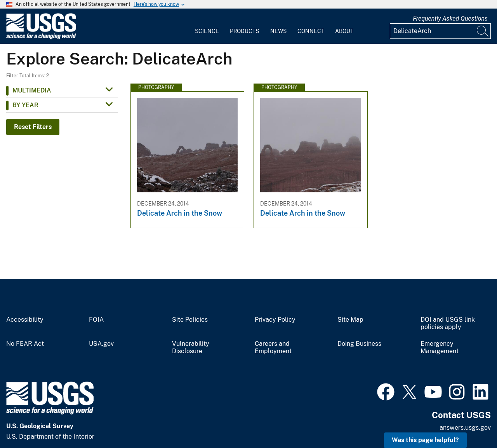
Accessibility (25, 320)
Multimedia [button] (32, 90)
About (344, 31)
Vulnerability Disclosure (191, 348)
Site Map (350, 320)
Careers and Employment (273, 348)
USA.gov (101, 344)
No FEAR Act (25, 344)
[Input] (440, 31)
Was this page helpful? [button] (425, 440)
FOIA (96, 320)
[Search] (483, 31)
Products (244, 31)
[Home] (41, 37)
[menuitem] (207, 26)
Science (207, 31)
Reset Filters (33, 127)
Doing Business (359, 344)
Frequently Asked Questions (450, 18)
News (278, 31)
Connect (311, 31)
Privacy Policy (275, 320)
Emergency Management (440, 348)
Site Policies (190, 320)
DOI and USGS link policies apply (448, 323)
